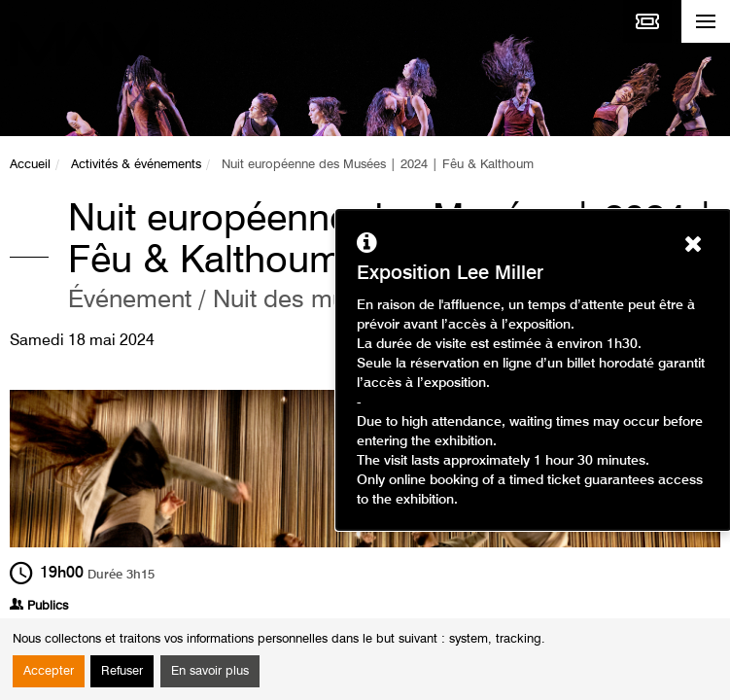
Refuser (122, 671)
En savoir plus (210, 671)
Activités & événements (136, 165)
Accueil (30, 165)
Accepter (49, 671)
